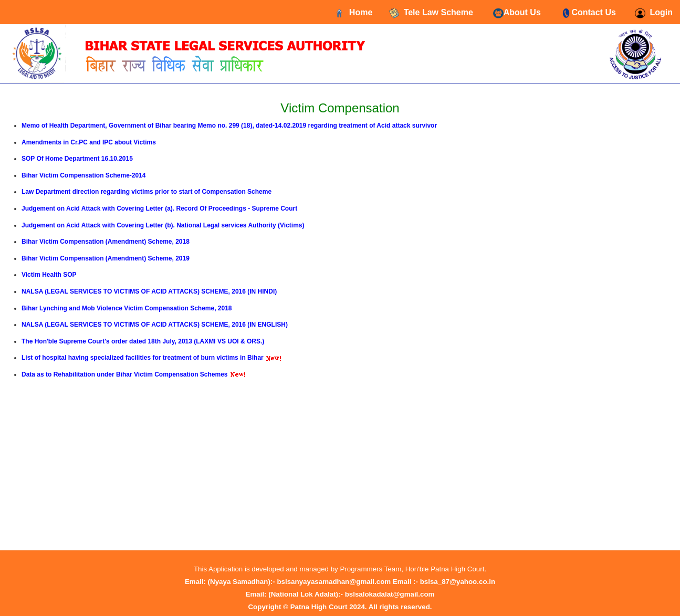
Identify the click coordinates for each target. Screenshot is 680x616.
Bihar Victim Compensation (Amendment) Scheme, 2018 (106, 242)
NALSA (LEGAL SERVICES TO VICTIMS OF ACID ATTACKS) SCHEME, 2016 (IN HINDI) (149, 291)
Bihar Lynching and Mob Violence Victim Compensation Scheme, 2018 (127, 308)
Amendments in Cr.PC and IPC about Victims (89, 142)
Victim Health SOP (49, 275)
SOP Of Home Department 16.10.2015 (77, 159)
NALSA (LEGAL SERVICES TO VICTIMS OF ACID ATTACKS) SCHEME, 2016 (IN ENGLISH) (155, 325)
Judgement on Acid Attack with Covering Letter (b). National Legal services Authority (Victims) (163, 225)
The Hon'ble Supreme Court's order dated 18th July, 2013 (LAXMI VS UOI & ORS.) (143, 341)
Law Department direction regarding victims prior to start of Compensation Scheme (147, 192)
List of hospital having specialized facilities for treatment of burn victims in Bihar (143, 358)
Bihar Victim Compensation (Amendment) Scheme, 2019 (106, 258)
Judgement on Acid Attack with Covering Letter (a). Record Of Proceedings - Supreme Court (159, 208)
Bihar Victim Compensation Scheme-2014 (84, 175)
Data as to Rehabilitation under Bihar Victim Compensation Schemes (125, 374)
